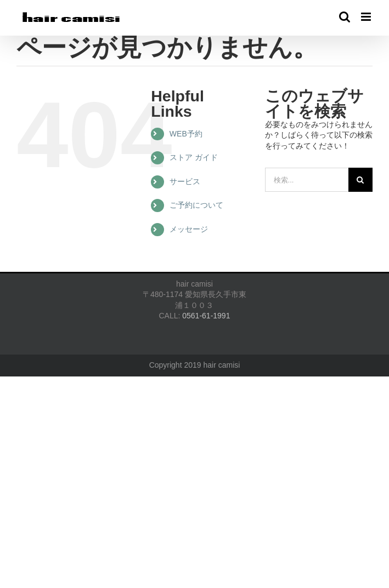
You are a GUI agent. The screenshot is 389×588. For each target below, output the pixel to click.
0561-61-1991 (206, 316)
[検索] (360, 180)
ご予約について (196, 205)
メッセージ (189, 229)
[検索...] (307, 180)
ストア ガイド (194, 157)
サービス (185, 181)
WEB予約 (186, 134)
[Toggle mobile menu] (367, 17)
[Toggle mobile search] (345, 17)
